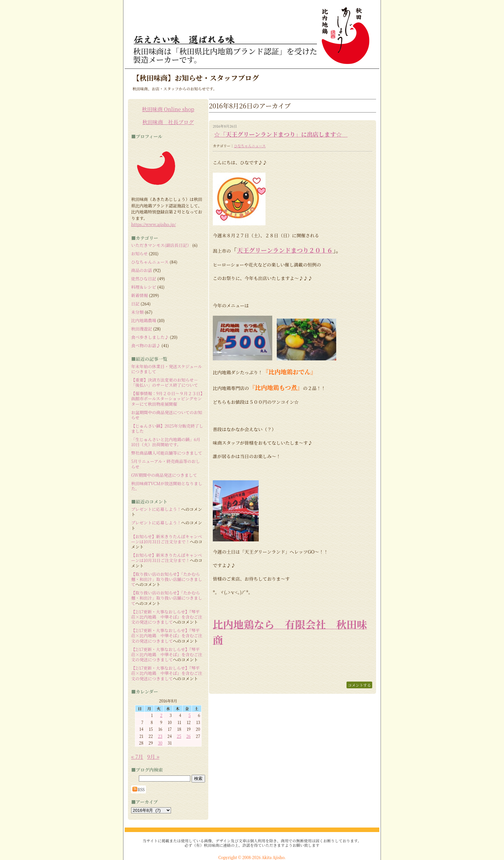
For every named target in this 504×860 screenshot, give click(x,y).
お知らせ (139, 253)
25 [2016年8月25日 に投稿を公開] (179, 736)
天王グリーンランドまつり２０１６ (285, 250)
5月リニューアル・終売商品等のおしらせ (166, 464)
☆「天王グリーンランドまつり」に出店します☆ (281, 134)
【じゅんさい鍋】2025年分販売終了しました (167, 428)
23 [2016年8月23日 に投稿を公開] (160, 736)
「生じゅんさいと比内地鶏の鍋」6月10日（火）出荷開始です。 (166, 442)
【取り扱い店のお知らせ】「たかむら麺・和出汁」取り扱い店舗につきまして (167, 579)
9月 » (153, 757)
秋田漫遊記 (142, 329)
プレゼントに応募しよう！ (156, 509)
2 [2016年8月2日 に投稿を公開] (161, 715)
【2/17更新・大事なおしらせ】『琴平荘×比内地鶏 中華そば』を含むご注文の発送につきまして (167, 617)
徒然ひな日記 (144, 279)
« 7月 (137, 757)
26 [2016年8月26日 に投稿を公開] (189, 736)
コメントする (359, 685)
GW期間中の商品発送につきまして (164, 475)
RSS (139, 789)
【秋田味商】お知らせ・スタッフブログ (196, 78)
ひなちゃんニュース (250, 146)
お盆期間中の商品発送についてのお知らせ (167, 415)
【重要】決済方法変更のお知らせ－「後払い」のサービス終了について (165, 382)
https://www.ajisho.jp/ (153, 224)
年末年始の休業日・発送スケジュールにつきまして (166, 369)
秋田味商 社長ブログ (168, 122)
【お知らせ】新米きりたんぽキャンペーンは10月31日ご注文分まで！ (167, 539)
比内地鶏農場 (144, 320)
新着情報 (139, 295)
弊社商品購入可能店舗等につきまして (167, 453)
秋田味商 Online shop (168, 109)
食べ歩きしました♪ (150, 337)
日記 (135, 304)
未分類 (137, 312)
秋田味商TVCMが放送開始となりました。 (167, 486)
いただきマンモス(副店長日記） (161, 245)
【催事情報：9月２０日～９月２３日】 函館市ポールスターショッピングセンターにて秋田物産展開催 (169, 399)
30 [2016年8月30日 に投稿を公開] (160, 743)
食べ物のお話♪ (146, 345)
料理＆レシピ (144, 287)
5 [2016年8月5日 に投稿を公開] (189, 715)
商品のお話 (142, 270)
